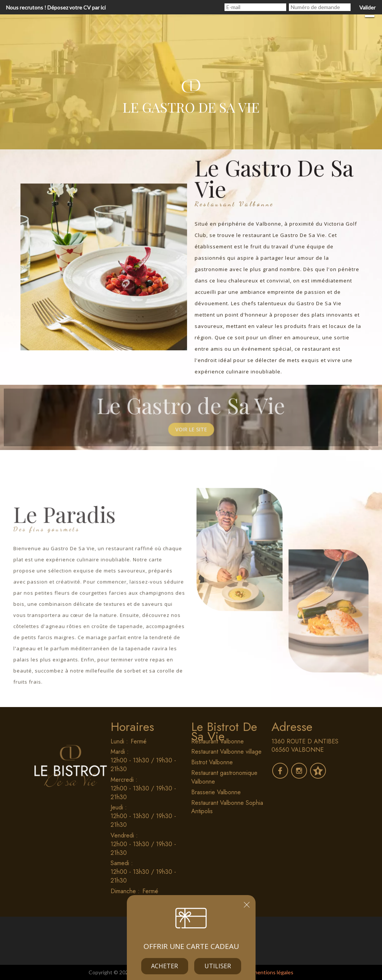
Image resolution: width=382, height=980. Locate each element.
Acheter (164, 966)
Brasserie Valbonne (216, 792)
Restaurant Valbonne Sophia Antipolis (227, 807)
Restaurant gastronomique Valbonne (224, 777)
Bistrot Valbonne (212, 762)
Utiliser (218, 966)
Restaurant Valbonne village (226, 752)
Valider (367, 7)
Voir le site (191, 434)
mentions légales (273, 972)
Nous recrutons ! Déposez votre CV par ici (56, 7)
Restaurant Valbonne (218, 741)
